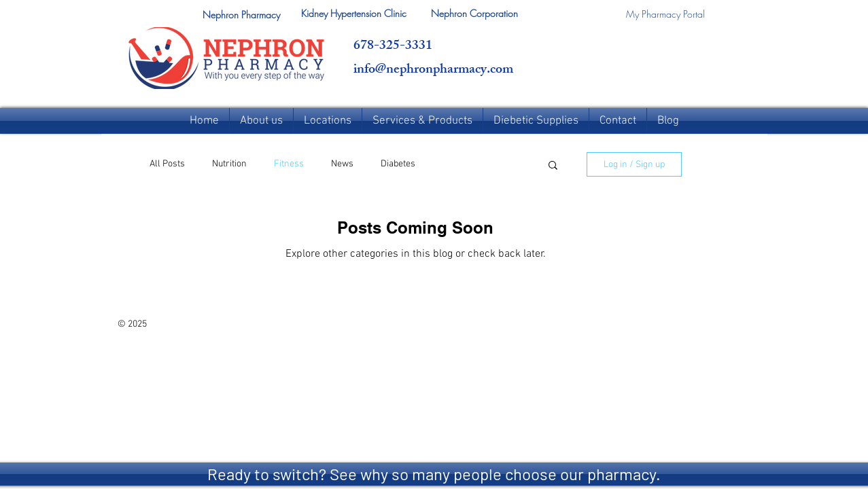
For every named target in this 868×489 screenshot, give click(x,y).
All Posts (167, 164)
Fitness (289, 164)
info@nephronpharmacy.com (433, 70)
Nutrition (229, 164)
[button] (241, 15)
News (342, 164)
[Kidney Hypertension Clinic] (354, 14)
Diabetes (398, 164)
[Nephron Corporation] (475, 14)
